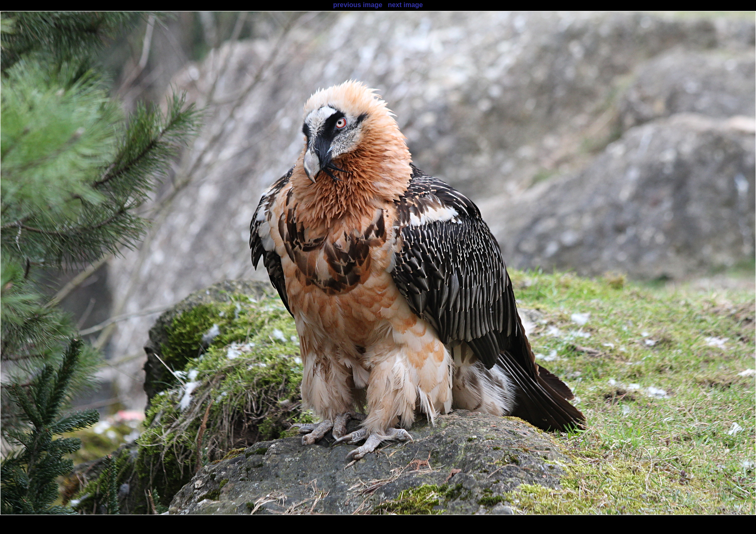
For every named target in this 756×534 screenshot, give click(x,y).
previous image (358, 5)
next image (405, 5)
